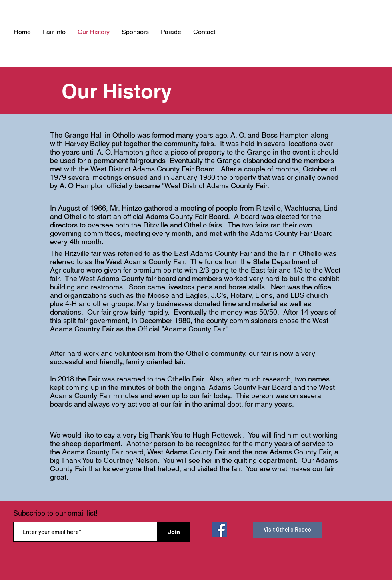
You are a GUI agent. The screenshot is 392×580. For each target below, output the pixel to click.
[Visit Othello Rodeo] (287, 530)
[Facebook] (219, 529)
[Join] (174, 532)
